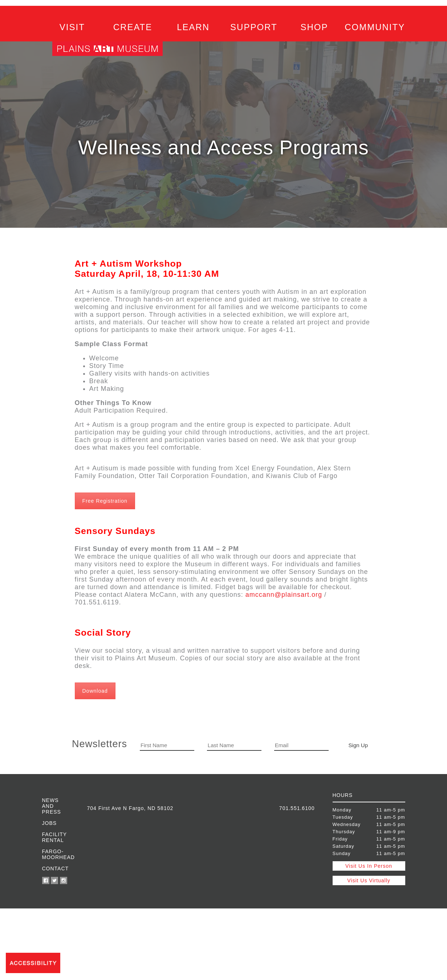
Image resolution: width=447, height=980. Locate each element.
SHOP (314, 27)
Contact (56, 868)
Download (95, 691)
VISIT (72, 27)
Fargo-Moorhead (56, 854)
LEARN (193, 27)
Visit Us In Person (369, 866)
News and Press (52, 806)
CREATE (133, 27)
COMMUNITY (375, 27)
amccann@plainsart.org (284, 595)
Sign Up (358, 745)
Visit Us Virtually (369, 880)
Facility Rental (54, 837)
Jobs (50, 823)
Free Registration (105, 501)
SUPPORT (254, 27)
